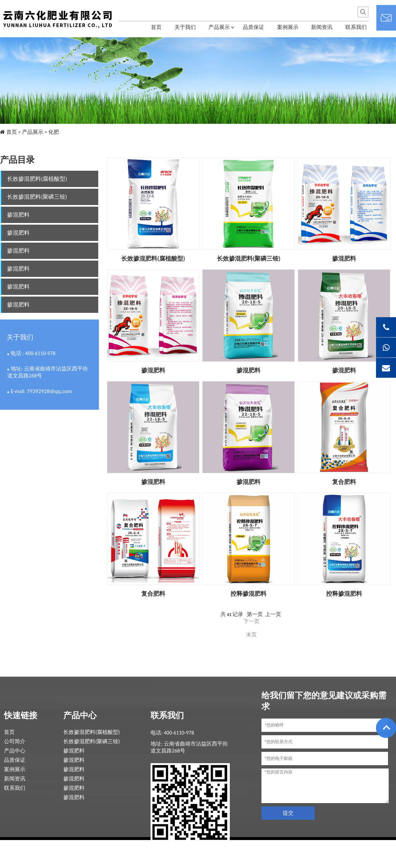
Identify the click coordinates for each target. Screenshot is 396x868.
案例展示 (288, 27)
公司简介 (15, 741)
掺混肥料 (18, 215)
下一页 (251, 621)
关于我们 (185, 27)
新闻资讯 (322, 27)
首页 (156, 27)
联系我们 (356, 27)
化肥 (54, 132)
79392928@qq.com (49, 391)
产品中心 (15, 751)
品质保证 (253, 27)
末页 (251, 635)
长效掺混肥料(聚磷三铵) (37, 197)
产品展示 (219, 27)
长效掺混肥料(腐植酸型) (37, 179)
